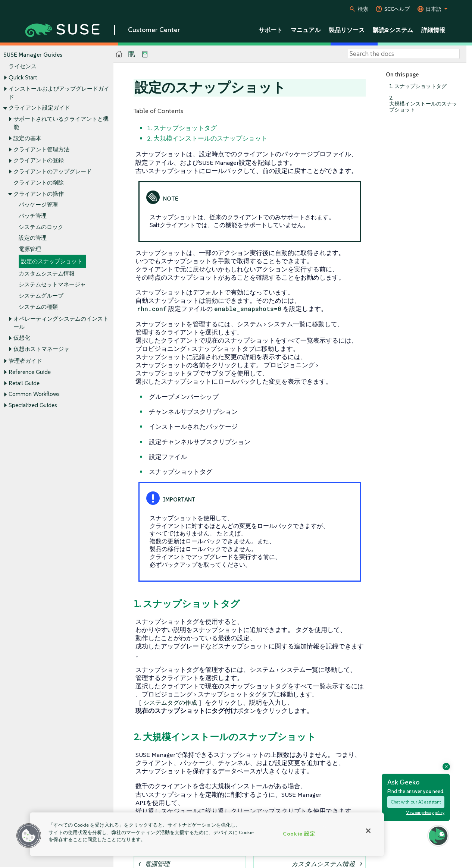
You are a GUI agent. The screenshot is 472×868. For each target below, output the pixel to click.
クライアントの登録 (39, 161)
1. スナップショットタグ (418, 86)
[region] (207, 834)
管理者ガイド (25, 361)
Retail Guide (24, 383)
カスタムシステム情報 (47, 273)
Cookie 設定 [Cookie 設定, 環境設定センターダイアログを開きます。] (299, 834)
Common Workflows (34, 394)
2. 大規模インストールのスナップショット (423, 104)
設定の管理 (33, 238)
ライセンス (23, 67)
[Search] (404, 54)
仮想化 (22, 338)
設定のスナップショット (52, 261)
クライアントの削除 (39, 183)
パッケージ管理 (38, 205)
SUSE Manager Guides (33, 55)
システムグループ (41, 295)
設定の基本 (27, 138)
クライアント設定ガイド (39, 108)
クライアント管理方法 (41, 149)
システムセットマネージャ (52, 285)
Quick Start (23, 77)
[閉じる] (368, 831)
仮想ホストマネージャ (41, 349)
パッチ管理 (33, 216)
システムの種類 (38, 307)
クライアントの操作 (39, 194)
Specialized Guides (33, 405)
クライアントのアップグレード (53, 171)
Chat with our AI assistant (416, 802)
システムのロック (41, 227)
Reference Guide (30, 372)
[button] (29, 836)
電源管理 (30, 249)
